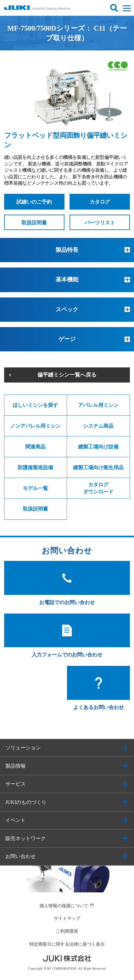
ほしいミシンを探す (35, 405)
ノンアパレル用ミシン (35, 426)
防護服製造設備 (35, 467)
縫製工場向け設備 (98, 447)
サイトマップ (67, 918)
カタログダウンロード (98, 488)
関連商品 (35, 447)
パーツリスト (100, 223)
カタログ (100, 202)
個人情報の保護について (64, 906)
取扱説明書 (34, 223)
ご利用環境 (67, 931)
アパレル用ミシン (98, 405)
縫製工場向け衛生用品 (98, 467)
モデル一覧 (35, 488)
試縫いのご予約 (34, 202)
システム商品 (98, 426)
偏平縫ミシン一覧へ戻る (67, 375)
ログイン (101, 8)
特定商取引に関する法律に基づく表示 (67, 944)
